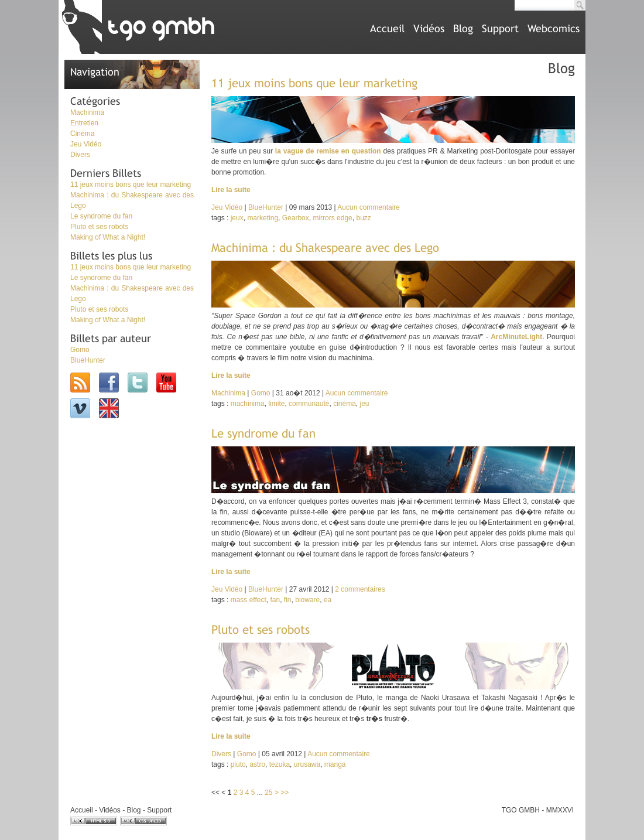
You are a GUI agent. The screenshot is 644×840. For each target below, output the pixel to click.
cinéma (345, 404)
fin (288, 600)
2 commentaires (360, 589)
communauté (309, 404)
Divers (80, 155)
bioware (307, 600)
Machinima (87, 112)
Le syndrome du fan (101, 216)
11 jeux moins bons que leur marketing (131, 185)
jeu (364, 404)
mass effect (249, 600)
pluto (238, 764)
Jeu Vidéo (86, 144)
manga (335, 764)
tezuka (280, 764)
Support (500, 28)
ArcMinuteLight (516, 337)
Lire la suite (231, 190)
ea (328, 600)
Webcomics (554, 28)
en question (361, 151)
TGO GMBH (521, 810)
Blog (463, 28)
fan (275, 600)
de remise (322, 151)
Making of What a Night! (108, 237)
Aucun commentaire (369, 207)
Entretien (84, 123)
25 (268, 793)
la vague (290, 151)
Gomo (80, 350)
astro (257, 764)
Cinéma (82, 134)
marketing (263, 218)
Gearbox (296, 218)
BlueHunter (88, 360)
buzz (363, 218)
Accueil (387, 28)
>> (285, 793)
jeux (237, 218)
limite (276, 404)
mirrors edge (332, 218)
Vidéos (429, 28)
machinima (248, 404)
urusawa (307, 764)
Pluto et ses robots (99, 227)
